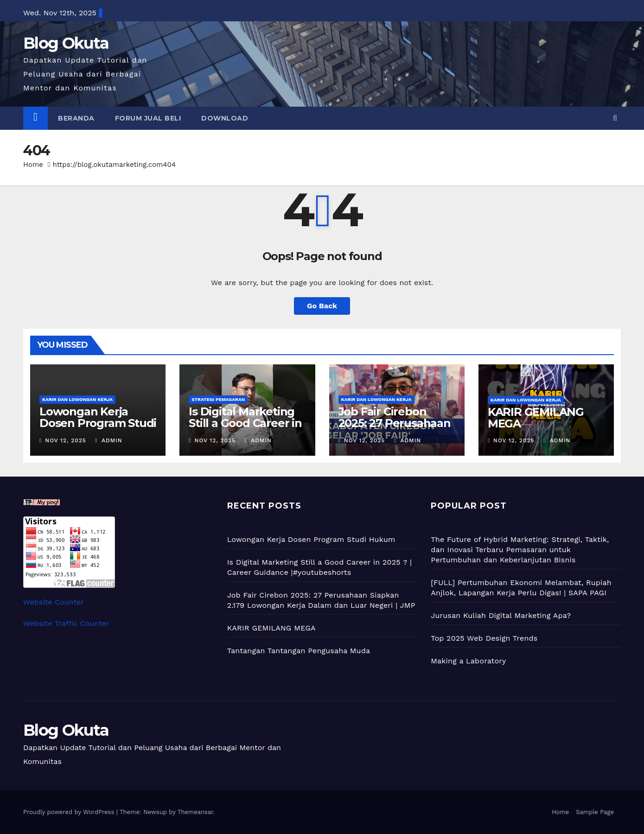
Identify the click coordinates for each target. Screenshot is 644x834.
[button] (615, 118)
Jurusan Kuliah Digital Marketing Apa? (501, 615)
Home (33, 165)
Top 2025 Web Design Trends (484, 638)
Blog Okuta (66, 43)
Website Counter (54, 602)
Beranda (76, 118)
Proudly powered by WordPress (70, 812)
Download (225, 118)
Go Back (322, 306)
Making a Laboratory (468, 661)
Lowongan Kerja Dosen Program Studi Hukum (98, 423)
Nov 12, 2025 (65, 440)
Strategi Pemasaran (218, 399)
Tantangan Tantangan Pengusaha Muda (299, 651)
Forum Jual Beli (148, 118)
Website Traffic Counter (66, 623)
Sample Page (595, 812)
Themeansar (195, 812)
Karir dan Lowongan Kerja (77, 399)
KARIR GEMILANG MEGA (536, 418)
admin (108, 440)
